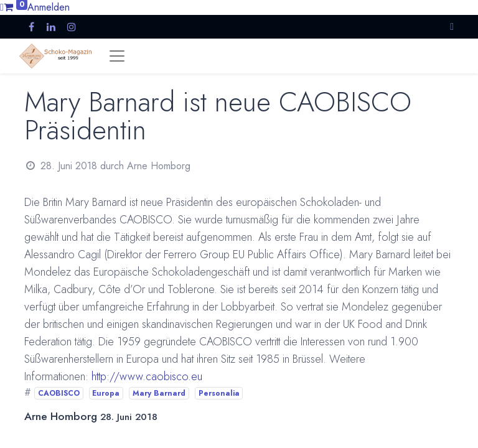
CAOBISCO (59, 393)
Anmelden (49, 7)
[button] (452, 26)
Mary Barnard (159, 393)
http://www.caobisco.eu (147, 376)
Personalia (219, 393)
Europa (106, 393)
